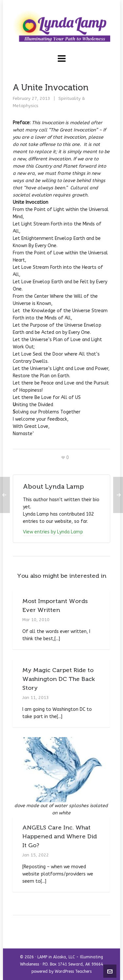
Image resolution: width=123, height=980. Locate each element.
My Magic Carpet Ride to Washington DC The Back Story (59, 679)
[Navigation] (61, 59)
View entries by (53, 532)
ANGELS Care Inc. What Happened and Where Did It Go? (60, 836)
